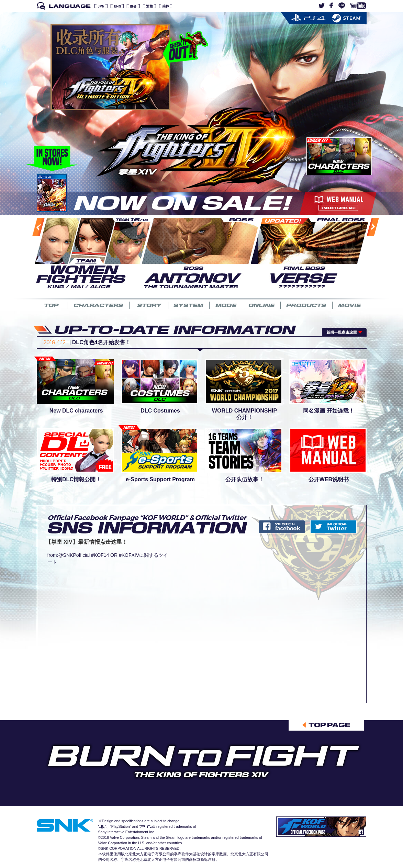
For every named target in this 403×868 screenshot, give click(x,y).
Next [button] (365, 255)
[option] (88, 253)
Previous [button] (31, 255)
